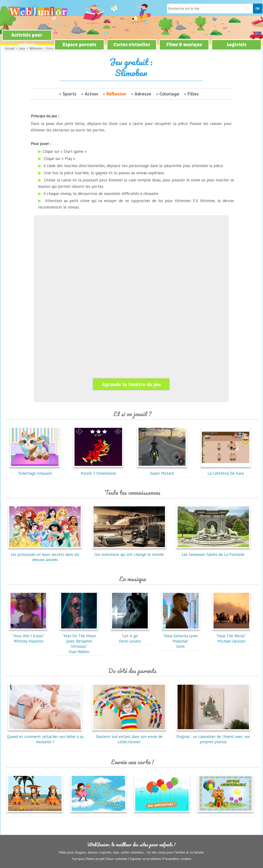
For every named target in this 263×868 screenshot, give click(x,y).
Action (91, 94)
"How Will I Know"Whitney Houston (28, 636)
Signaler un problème (145, 859)
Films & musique (184, 45)
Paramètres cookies (177, 859)
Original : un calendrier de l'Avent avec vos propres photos (213, 737)
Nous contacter (117, 859)
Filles (193, 94)
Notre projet (95, 859)
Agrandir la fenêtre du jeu (131, 384)
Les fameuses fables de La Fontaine (213, 552)
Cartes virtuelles (132, 45)
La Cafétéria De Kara (226, 471)
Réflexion (116, 94)
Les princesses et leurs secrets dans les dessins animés (45, 554)
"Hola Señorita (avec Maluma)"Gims (181, 639)
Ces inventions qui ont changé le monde (129, 552)
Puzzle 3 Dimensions (98, 471)
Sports (69, 94)
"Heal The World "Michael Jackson (231, 636)
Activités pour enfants (27, 40)
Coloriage (169, 94)
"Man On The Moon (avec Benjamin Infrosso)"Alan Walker (79, 641)
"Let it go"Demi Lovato (130, 636)
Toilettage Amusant (35, 471)
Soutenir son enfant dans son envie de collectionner (129, 737)
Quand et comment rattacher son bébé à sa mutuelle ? (45, 737)
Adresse (143, 94)
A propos (78, 859)
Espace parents (79, 45)
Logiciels (236, 45)
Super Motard (162, 471)
